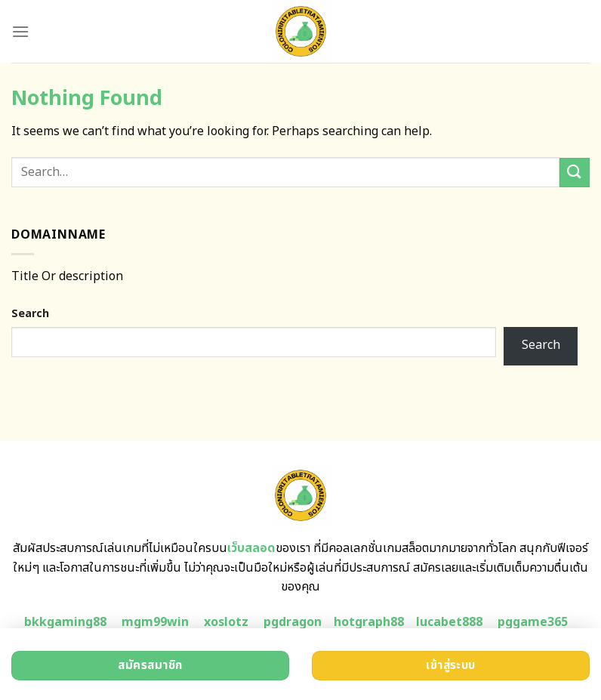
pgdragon (293, 622)
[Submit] (575, 173)
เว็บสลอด (251, 548)
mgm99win (155, 622)
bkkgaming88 (65, 622)
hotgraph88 (369, 622)
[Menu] (20, 31)
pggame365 (533, 622)
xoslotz (226, 622)
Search (30, 314)
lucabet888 (449, 622)
